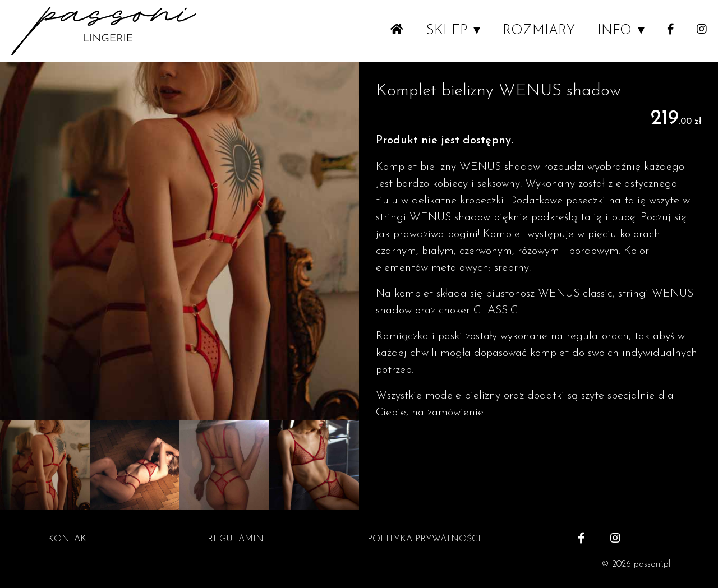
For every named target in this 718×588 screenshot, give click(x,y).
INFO (615, 31)
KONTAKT (70, 539)
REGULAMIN (236, 539)
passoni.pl (652, 564)
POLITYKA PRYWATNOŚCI (424, 539)
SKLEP (447, 31)
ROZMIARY (539, 31)
